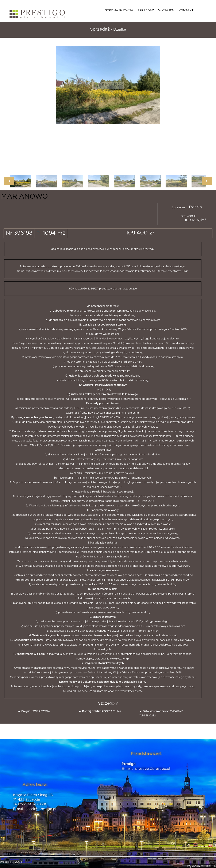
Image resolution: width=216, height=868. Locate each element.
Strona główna (119, 11)
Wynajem (166, 11)
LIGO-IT (210, 866)
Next (207, 181)
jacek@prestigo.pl (41, 809)
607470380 (38, 804)
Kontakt (186, 11)
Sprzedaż (146, 11)
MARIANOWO (24, 196)
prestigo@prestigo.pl (153, 769)
